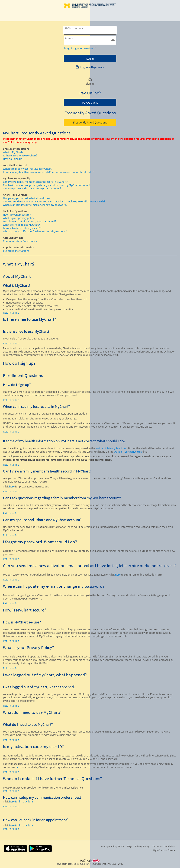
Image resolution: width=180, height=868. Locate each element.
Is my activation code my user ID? (22, 228)
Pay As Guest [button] (90, 103)
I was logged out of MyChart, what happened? (30, 221)
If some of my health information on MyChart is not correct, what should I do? (48, 172)
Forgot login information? (80, 48)
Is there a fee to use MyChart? (20, 155)
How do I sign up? (13, 159)
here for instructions (21, 801)
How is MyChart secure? (17, 215)
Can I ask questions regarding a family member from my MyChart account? (46, 185)
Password (70, 38)
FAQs (129, 846)
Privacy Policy (142, 846)
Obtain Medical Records (128, 452)
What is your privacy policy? (19, 218)
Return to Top (11, 313)
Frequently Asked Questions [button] (90, 122)
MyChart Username (74, 28)
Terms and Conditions (164, 846)
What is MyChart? (13, 152)
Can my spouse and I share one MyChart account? (32, 188)
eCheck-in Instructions (16, 251)
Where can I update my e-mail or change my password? (35, 205)
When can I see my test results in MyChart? (28, 169)
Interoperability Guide (112, 846)
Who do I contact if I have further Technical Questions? (35, 231)
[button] (113, 40)
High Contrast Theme (164, 850)
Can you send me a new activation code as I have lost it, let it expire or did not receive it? (54, 201)
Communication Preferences (20, 241)
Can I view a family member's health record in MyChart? (35, 182)
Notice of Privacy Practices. (111, 448)
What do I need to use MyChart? (21, 225)
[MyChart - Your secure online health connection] (90, 11)
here (12, 486)
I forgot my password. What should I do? (27, 198)
